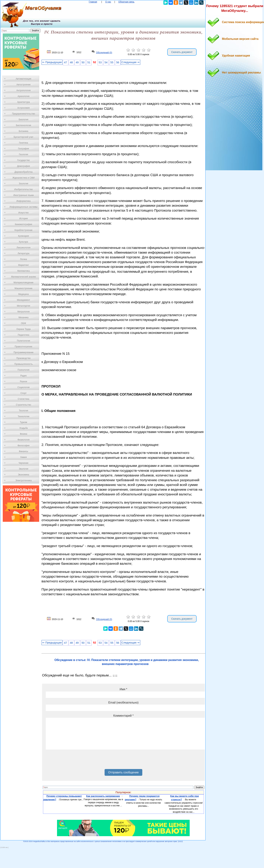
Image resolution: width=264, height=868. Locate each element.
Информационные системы (23, 207)
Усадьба (24, 428)
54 (106, 62)
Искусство (24, 213)
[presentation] (73, 761)
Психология (24, 370)
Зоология (24, 184)
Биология (24, 120)
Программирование (23, 352)
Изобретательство (24, 189)
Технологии (24, 416)
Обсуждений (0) (104, 53)
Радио (24, 376)
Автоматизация (23, 79)
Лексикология (24, 248)
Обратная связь (126, 2)
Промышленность (24, 364)
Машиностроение (24, 288)
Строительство (24, 405)
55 (112, 62)
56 (118, 62)
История (24, 219)
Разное (24, 382)
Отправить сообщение (123, 772)
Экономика (23, 475)
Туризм (24, 422)
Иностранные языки (23, 195)
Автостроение (24, 85)
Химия (24, 457)
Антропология (24, 90)
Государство (24, 160)
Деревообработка (24, 172)
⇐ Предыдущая (52, 62)
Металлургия (24, 306)
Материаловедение (24, 283)
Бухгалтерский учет (24, 137)
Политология (24, 341)
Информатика (24, 201)
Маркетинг (24, 265)
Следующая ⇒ (131, 62)
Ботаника (24, 131)
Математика (24, 271)
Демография (24, 166)
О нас (108, 2)
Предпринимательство (24, 114)
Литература (24, 253)
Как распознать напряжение (103, 796)
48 (71, 62)
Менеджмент (24, 300)
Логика (24, 259)
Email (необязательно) (123, 703)
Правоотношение (24, 347)
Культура (24, 242)
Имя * (123, 689)
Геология (24, 154)
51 (89, 62)
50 (83, 62)
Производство (24, 358)
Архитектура (24, 102)
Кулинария (24, 236)
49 (77, 62)
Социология (24, 387)
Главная (93, 2)
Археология (24, 96)
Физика (24, 434)
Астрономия (24, 108)
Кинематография (24, 224)
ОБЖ (24, 323)
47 (65, 62)
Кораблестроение (24, 230)
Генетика (24, 143)
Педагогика (24, 335)
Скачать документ (182, 52)
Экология (24, 469)
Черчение (24, 463)
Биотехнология (23, 125)
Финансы (24, 451)
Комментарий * (123, 716)
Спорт (24, 393)
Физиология (24, 440)
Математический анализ (24, 277)
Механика (24, 317)
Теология (23, 411)
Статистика (23, 399)
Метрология (24, 312)
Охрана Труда (24, 329)
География (24, 149)
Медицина (23, 294)
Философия (24, 446)
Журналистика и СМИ (23, 178)
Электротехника (23, 480)
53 (100, 62)
